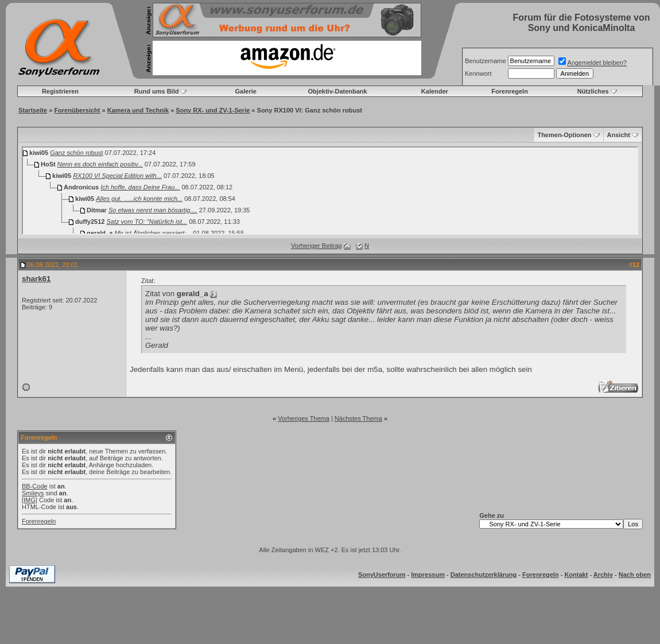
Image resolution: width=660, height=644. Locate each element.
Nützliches (593, 91)
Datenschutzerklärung (484, 575)
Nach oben (635, 575)
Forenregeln (510, 91)
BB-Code (35, 486)
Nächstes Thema (358, 418)
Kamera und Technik (138, 110)
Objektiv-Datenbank (337, 91)
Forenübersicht (77, 110)
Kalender (435, 91)
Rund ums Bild (157, 91)
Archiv (603, 575)
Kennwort (478, 73)
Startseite (33, 110)
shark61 (36, 279)
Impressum (428, 575)
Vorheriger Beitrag (317, 246)
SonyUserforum (382, 575)
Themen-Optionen (564, 135)
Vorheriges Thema (304, 418)
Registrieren (60, 91)
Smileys (33, 493)
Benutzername (486, 61)
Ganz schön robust (76, 153)
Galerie (246, 91)
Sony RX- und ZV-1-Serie (213, 110)
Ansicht (619, 135)
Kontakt (576, 575)
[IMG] (30, 500)
